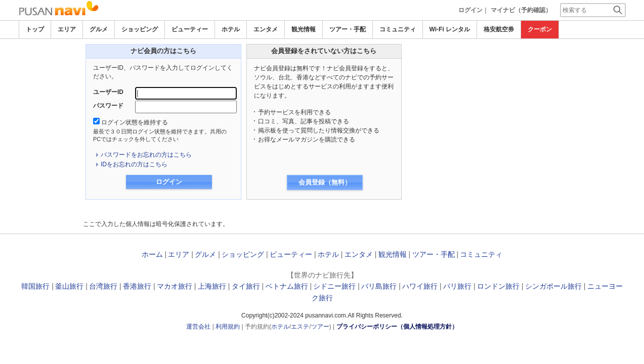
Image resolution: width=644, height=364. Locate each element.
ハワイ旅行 (420, 286)
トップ (35, 29)
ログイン (470, 10)
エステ (300, 327)
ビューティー (190, 29)
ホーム (152, 254)
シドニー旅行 (334, 286)
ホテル (231, 29)
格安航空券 (499, 29)
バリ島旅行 (379, 286)
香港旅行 (137, 286)
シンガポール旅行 (553, 286)
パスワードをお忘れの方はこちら (146, 155)
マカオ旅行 (175, 286)
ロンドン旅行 (498, 286)
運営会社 (198, 327)
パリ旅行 (457, 286)
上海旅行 (212, 286)
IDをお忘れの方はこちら (134, 164)
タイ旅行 (246, 286)
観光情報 (304, 29)
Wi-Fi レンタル (450, 29)
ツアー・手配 (348, 29)
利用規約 (228, 327)
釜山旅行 (69, 286)
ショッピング (140, 29)
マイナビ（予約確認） (521, 10)
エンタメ (266, 29)
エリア (67, 29)
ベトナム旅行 (287, 286)
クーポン (540, 29)
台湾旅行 (103, 286)
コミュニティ (398, 29)
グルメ (99, 29)
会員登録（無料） (325, 182)
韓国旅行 (35, 286)
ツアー (320, 327)
